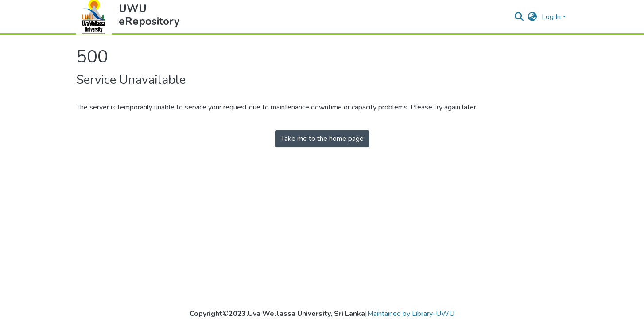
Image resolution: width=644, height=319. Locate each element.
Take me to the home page (322, 139)
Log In (551, 17)
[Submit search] (519, 17)
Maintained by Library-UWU (411, 314)
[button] (533, 17)
